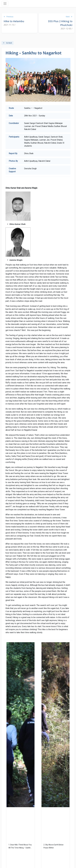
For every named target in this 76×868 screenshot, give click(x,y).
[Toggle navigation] (5, 4)
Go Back (7, 43)
